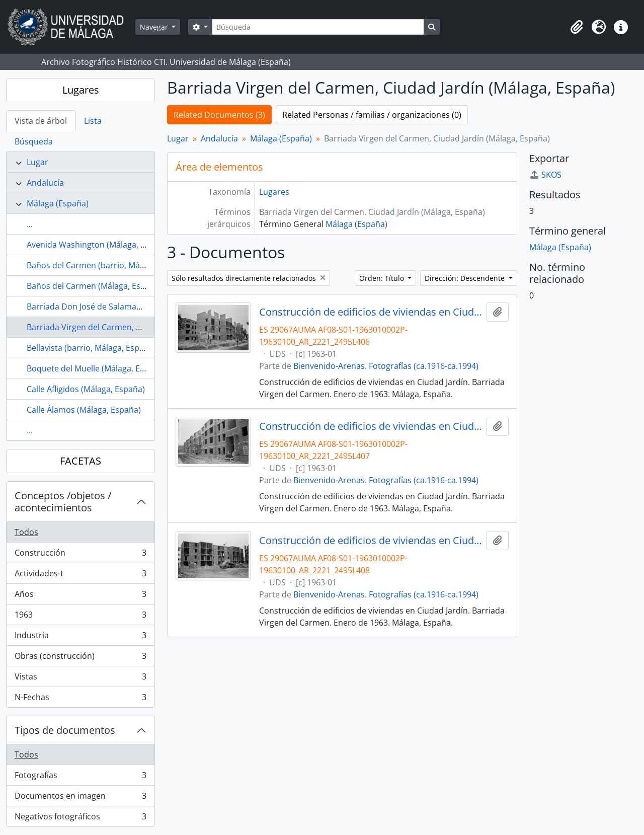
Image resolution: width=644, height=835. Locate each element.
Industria (80, 637)
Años (80, 596)
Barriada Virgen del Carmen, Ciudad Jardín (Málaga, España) (140, 327)
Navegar (155, 27)
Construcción (80, 555)
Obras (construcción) (80, 658)
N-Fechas (80, 699)
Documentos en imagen (80, 798)
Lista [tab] (93, 121)
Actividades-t (80, 576)
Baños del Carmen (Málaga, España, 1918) (105, 286)
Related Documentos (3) (219, 115)
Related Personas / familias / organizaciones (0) (372, 115)
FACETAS (80, 461)
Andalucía (45, 183)
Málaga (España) (58, 203)
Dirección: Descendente (466, 278)
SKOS (545, 175)
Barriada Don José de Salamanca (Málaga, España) (121, 307)
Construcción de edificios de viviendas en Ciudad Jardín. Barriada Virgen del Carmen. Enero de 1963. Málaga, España (371, 312)
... (30, 224)
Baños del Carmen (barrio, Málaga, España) (108, 265)
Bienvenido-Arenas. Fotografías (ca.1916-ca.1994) (386, 366)
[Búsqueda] (318, 27)
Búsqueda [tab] (34, 141)
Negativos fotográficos (80, 818)
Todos (26, 532)
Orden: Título (383, 278)
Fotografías (80, 777)
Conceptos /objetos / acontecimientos (63, 502)
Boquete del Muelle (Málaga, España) (96, 368)
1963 (80, 617)
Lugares (81, 90)
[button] (577, 27)
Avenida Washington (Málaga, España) (99, 245)
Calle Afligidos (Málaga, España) (86, 389)
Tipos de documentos (65, 730)
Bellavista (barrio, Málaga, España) (91, 348)
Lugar (37, 162)
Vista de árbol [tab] (41, 121)
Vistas (80, 679)
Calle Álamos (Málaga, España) (84, 410)
